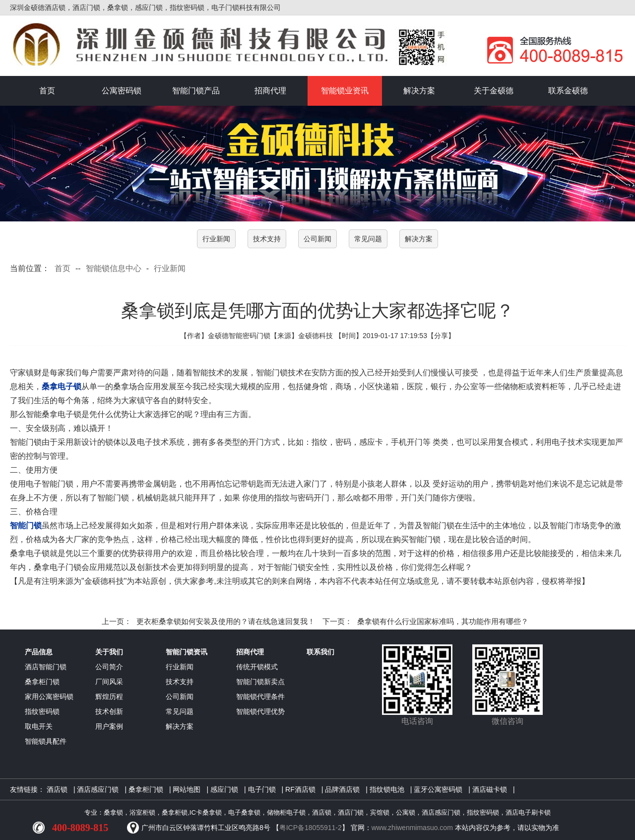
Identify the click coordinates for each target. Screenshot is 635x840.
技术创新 (109, 711)
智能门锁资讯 (187, 652)
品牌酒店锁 (342, 789)
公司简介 (109, 667)
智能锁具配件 (46, 741)
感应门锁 (224, 789)
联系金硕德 (568, 91)
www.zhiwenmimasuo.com (412, 828)
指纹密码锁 (42, 711)
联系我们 (320, 652)
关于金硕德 (494, 91)
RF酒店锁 (300, 789)
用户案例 (109, 726)
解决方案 (419, 91)
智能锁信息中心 (114, 268)
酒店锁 (57, 789)
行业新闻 (216, 239)
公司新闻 (317, 239)
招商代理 (270, 91)
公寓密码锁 (122, 91)
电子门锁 (262, 789)
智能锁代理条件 (260, 697)
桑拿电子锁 (62, 386)
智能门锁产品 (196, 91)
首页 (47, 91)
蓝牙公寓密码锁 (438, 789)
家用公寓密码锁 (49, 697)
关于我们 (109, 652)
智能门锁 (26, 525)
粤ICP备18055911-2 (311, 828)
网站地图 (187, 789)
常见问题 (368, 239)
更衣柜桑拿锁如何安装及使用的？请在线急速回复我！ (226, 621)
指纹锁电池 (387, 789)
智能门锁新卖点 (260, 682)
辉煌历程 (109, 697)
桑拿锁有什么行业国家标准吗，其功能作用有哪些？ (443, 621)
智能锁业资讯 (345, 91)
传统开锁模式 (257, 667)
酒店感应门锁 (98, 789)
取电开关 (39, 726)
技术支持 (267, 239)
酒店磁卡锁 (490, 789)
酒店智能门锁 (46, 667)
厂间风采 (109, 682)
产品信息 (39, 652)
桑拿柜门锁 (42, 682)
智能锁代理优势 (260, 711)
